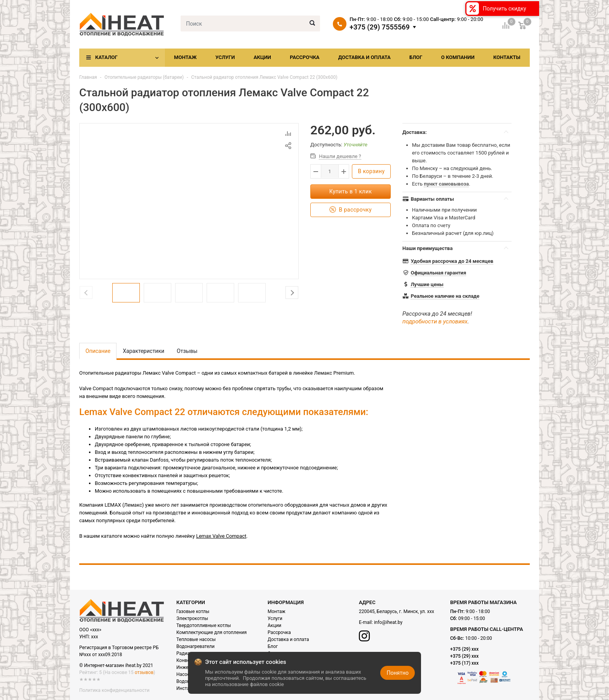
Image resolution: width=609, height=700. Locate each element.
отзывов (144, 672)
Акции (262, 57)
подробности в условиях (435, 321)
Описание (98, 351)
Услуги (225, 57)
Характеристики (144, 351)
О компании (458, 57)
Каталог (106, 57)
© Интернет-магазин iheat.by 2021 (116, 665)
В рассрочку (351, 210)
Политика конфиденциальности (114, 690)
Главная (88, 77)
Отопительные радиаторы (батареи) (144, 77)
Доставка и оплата (365, 57)
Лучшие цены (427, 284)
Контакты (507, 57)
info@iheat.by (388, 622)
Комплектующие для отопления (211, 632)
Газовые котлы (193, 611)
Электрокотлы (192, 618)
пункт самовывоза (446, 184)
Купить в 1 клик (351, 191)
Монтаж (185, 57)
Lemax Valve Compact (221, 536)
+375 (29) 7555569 (380, 27)
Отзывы (187, 351)
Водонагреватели (195, 646)
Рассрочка (304, 57)
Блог (416, 57)
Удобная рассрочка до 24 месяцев (452, 261)
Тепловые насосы (196, 639)
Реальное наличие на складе (445, 296)
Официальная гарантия (438, 273)
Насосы (185, 674)
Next (292, 293)
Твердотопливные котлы (204, 625)
